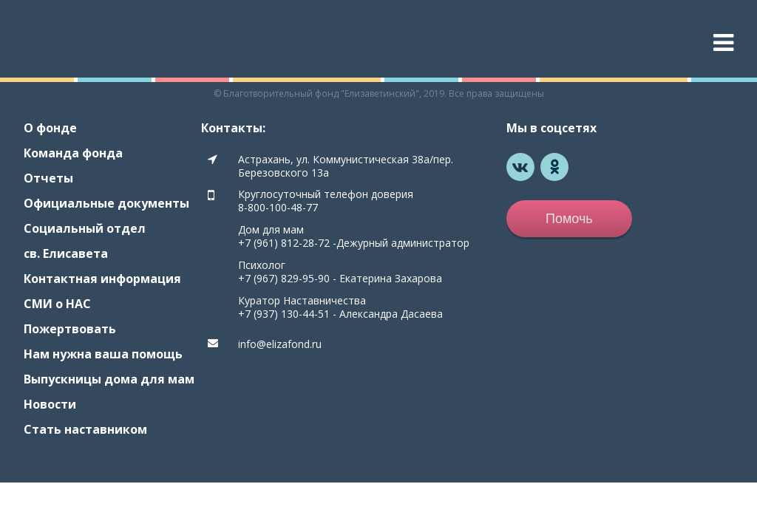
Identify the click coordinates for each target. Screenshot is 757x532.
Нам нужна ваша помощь (103, 354)
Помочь (569, 219)
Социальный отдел (85, 228)
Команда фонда (73, 153)
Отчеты (48, 178)
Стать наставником (85, 429)
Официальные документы (106, 203)
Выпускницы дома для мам (109, 379)
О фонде (50, 128)
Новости (50, 404)
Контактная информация (102, 279)
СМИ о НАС (57, 304)
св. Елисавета (66, 253)
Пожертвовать (70, 329)
